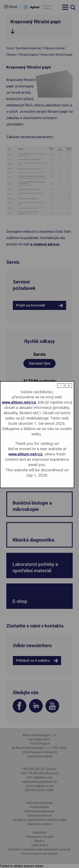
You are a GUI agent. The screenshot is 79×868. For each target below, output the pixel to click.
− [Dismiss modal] (61, 386)
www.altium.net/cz (19, 402)
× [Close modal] (69, 386)
